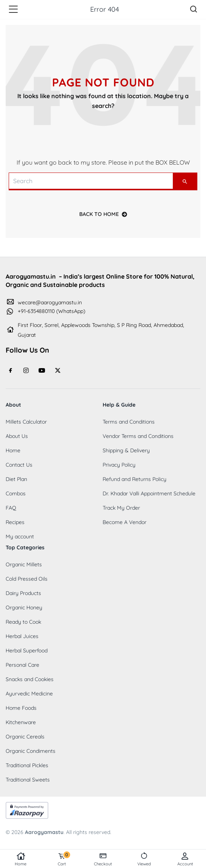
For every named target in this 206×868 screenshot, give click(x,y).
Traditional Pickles (27, 765)
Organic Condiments (31, 751)
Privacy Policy (119, 465)
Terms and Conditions (129, 422)
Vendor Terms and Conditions (138, 436)
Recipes (15, 522)
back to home (103, 214)
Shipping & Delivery (126, 450)
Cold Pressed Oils (27, 579)
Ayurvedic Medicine (29, 694)
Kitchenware (21, 722)
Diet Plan (16, 479)
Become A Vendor (125, 522)
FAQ (11, 508)
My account (20, 537)
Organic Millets (24, 564)
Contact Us (19, 465)
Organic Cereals (25, 737)
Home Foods (21, 708)
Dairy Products (23, 593)
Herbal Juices (22, 636)
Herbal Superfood (27, 651)
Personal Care (22, 665)
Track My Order (121, 508)
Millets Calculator (26, 422)
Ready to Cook (23, 622)
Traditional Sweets (28, 780)
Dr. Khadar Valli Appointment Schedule (149, 493)
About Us (17, 436)
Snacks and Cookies (30, 679)
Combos (16, 493)
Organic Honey (24, 607)
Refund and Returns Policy (135, 479)
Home (21, 859)
